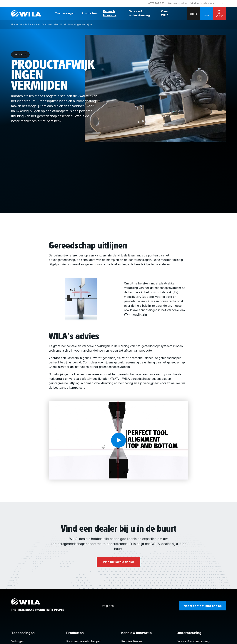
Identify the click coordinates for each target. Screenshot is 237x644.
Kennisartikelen (132, 641)
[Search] (193, 13)
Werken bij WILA (177, 3)
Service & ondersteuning (193, 641)
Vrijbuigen (18, 641)
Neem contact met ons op (203, 606)
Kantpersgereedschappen (84, 641)
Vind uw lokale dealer (203, 3)
